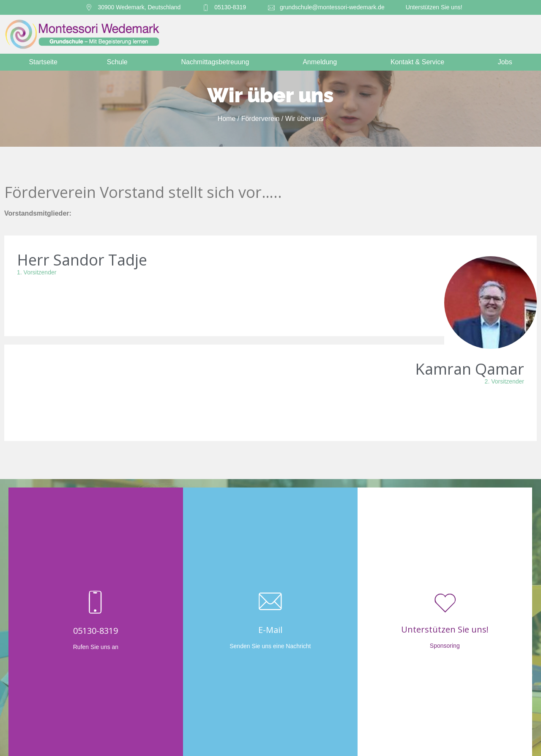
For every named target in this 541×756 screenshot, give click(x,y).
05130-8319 (96, 631)
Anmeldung (322, 62)
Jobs (505, 62)
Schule (119, 62)
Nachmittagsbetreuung (217, 62)
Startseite (43, 62)
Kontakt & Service (419, 62)
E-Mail (270, 630)
